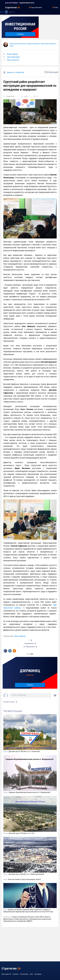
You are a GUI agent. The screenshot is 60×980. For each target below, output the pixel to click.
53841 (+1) (12, 12)
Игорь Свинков (12, 54)
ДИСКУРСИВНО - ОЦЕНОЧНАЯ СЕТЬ (20, 3)
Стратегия (12, 7)
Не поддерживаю (29, 647)
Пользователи (24, 974)
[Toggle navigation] (3, 3)
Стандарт (20, 34)
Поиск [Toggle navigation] (55, 7)
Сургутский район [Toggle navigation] (36, 7)
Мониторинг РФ (6, 974)
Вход (2, 12)
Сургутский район (13, 57)
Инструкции (38, 974)
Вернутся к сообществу (16, 72)
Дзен (31, 974)
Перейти (30, 685)
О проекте (16, 974)
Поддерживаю (29, 643)
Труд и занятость (13, 60)
